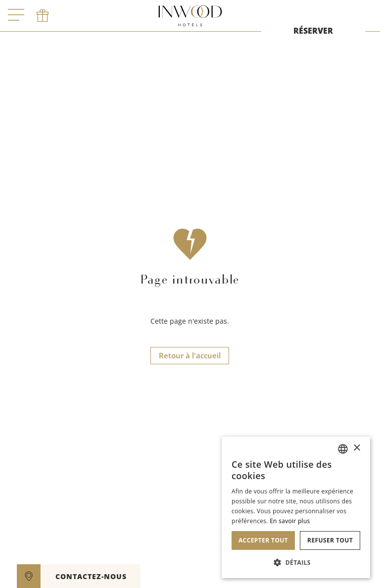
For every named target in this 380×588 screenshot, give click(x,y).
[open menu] (16, 16)
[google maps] (29, 576)
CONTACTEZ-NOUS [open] (91, 576)
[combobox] (343, 449)
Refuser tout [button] (330, 540)
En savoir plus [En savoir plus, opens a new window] (290, 521)
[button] (296, 562)
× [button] (356, 448)
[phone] (43, 16)
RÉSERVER (313, 31)
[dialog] (296, 507)
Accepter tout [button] (263, 540)
